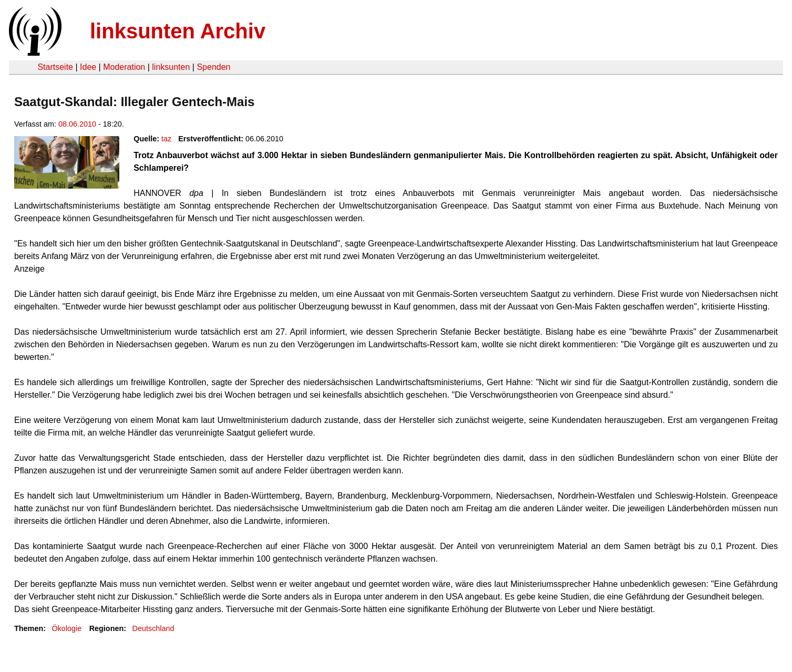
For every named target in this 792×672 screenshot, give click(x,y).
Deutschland (153, 628)
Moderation (124, 67)
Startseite (55, 67)
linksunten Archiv (178, 31)
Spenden (213, 67)
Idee (88, 67)
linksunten (171, 67)
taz (166, 139)
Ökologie (66, 628)
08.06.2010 (77, 124)
